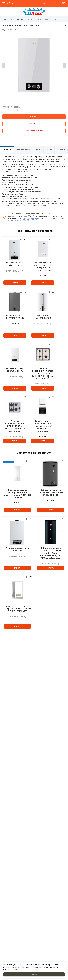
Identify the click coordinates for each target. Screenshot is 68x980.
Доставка (61, 150)
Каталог (7, 19)
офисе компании (22, 221)
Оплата (49, 150)
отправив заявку (29, 218)
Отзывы (38, 150)
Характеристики (23, 150)
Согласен (34, 974)
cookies (20, 965)
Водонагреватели (20, 19)
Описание (7, 150)
